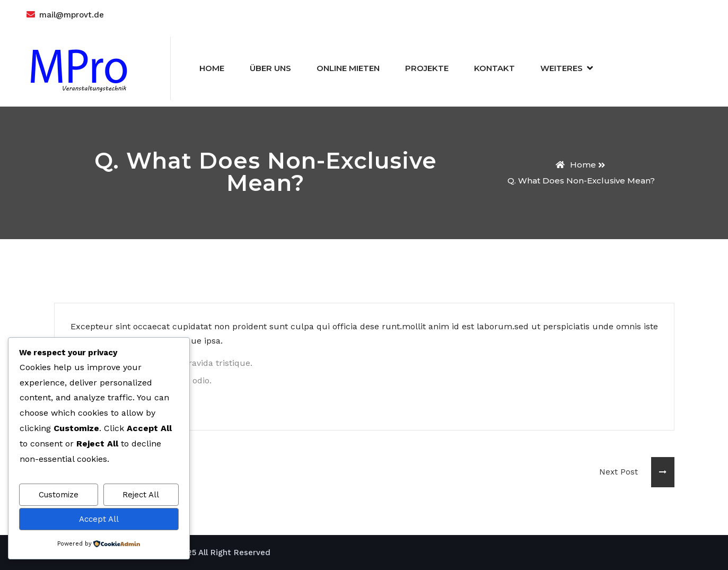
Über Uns (270, 68)
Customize (59, 495)
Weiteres (562, 68)
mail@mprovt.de (72, 15)
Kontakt (494, 68)
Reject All (141, 495)
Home (212, 68)
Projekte (427, 68)
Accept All (99, 519)
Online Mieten (348, 68)
